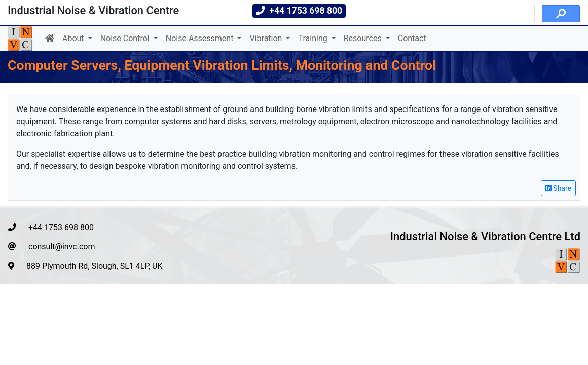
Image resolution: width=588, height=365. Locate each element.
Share (558, 188)
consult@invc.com (51, 247)
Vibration (267, 38)
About (74, 38)
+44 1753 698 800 (51, 227)
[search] (466, 14)
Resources (364, 38)
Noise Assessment (201, 38)
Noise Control (126, 38)
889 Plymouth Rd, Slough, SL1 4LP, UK (85, 266)
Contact (412, 38)
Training (314, 38)
